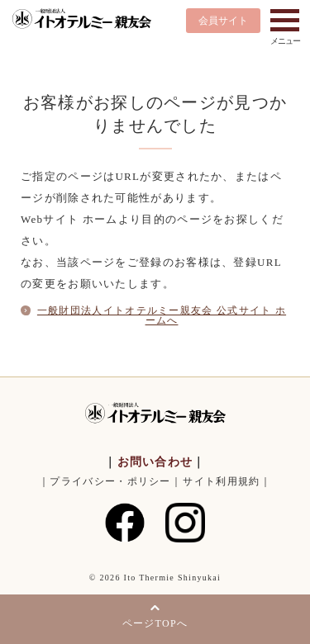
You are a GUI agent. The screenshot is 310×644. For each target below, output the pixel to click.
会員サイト (223, 21)
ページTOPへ (155, 623)
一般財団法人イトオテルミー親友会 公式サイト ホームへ (162, 315)
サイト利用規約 (221, 481)
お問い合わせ (155, 462)
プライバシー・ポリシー (110, 481)
